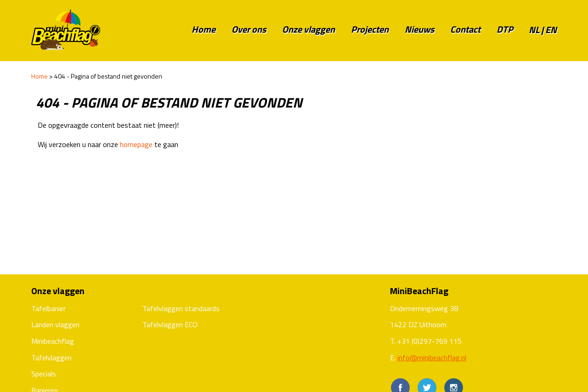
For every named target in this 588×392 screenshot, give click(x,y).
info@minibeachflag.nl (432, 358)
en (551, 30)
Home (204, 29)
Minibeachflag (53, 341)
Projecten (370, 29)
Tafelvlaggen (51, 358)
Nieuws (419, 29)
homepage (136, 144)
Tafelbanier (48, 308)
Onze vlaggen (308, 29)
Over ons (249, 29)
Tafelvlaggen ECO (170, 324)
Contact (465, 29)
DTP (505, 29)
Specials (44, 374)
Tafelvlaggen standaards (181, 308)
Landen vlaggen (55, 324)
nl (534, 30)
